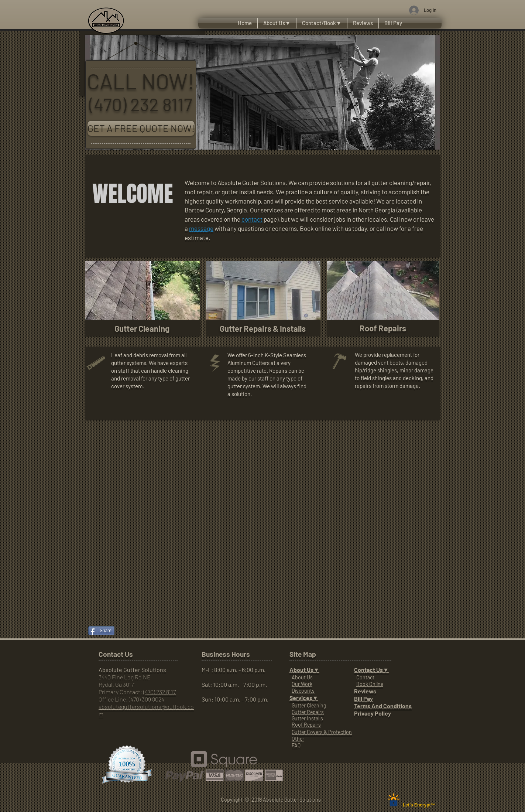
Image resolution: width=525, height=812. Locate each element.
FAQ (296, 745)
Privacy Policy (373, 713)
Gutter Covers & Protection (322, 732)
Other (298, 739)
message (201, 228)
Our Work (302, 684)
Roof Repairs (306, 725)
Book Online (370, 684)
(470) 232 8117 (159, 692)
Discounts (303, 691)
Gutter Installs (307, 718)
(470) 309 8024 (147, 699)
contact (252, 219)
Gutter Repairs (308, 712)
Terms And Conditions (383, 706)
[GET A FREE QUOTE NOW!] (141, 128)
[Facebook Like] (106, 610)
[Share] (101, 631)
